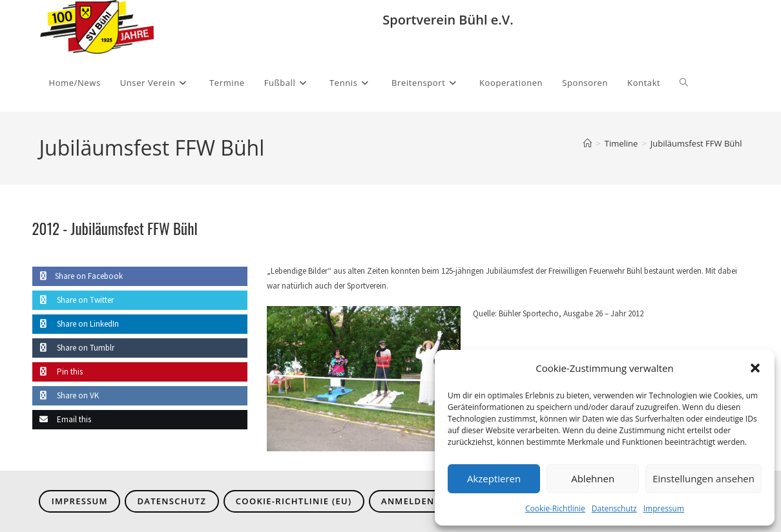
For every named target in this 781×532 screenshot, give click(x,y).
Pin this (57, 372)
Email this (62, 419)
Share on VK (66, 395)
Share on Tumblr (73, 348)
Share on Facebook (78, 276)
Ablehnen (593, 478)
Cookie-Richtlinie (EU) (294, 501)
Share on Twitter (73, 300)
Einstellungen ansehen (703, 478)
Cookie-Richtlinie (555, 508)
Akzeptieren (494, 478)
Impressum (664, 508)
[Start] (588, 143)
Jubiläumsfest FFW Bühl (696, 143)
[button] (755, 368)
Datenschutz (614, 508)
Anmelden (408, 501)
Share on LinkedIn (76, 324)
